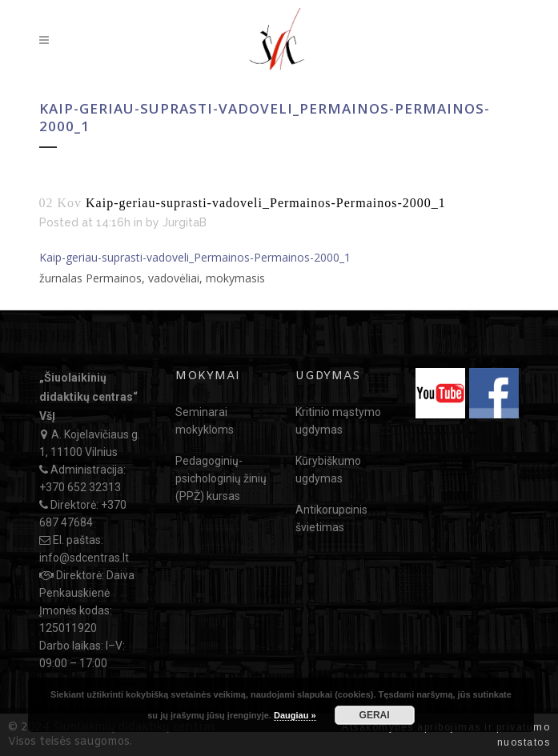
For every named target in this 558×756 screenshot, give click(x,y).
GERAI (375, 715)
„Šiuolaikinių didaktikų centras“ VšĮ (88, 397)
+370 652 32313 (80, 487)
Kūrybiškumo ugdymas (328, 470)
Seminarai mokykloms (205, 421)
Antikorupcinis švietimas (331, 518)
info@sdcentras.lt (84, 558)
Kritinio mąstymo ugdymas (338, 421)
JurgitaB (185, 222)
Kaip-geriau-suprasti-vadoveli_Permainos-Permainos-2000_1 (195, 257)
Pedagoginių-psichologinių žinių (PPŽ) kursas (221, 478)
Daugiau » (295, 715)
